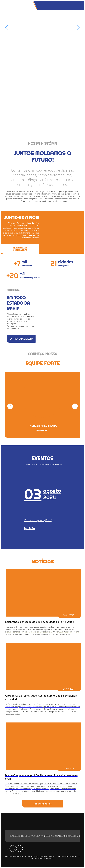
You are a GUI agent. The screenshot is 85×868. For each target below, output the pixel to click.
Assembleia (59, 836)
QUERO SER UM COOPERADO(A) (20, 249)
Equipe (51, 836)
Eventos (44, 836)
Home (12, 836)
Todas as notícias (43, 804)
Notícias (68, 836)
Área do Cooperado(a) (30, 836)
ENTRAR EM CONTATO (21, 339)
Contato (76, 836)
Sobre (17, 836)
